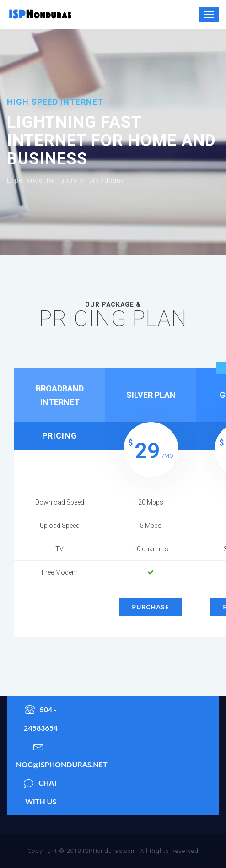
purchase (150, 607)
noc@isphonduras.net (45, 753)
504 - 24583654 (41, 716)
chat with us (41, 790)
